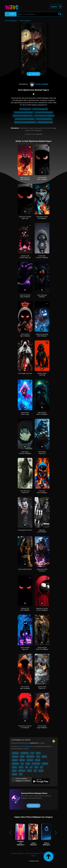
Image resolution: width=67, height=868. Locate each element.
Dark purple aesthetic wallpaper (25, 119)
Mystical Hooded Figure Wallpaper (25, 296)
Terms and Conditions (33, 853)
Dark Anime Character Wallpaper (42, 257)
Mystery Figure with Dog (42, 374)
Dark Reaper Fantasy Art (42, 453)
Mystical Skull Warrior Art (42, 688)
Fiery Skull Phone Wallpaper (42, 492)
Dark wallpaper (26, 21)
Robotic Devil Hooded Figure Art (25, 257)
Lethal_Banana (39, 84)
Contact (14, 853)
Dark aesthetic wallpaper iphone (23, 116)
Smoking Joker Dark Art (25, 530)
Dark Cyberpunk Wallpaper (42, 296)
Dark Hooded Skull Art (25, 569)
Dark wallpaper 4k (25, 109)
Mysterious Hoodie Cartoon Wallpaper (42, 609)
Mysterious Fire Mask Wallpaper (25, 178)
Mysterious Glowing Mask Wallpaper (42, 335)
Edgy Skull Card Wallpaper (42, 531)
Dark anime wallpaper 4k (40, 109)
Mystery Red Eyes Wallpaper (25, 609)
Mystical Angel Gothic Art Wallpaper (42, 648)
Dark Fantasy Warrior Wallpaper (42, 413)
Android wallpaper (26, 746)
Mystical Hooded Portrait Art (42, 570)
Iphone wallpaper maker (45, 122)
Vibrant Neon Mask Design (25, 413)
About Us (21, 853)
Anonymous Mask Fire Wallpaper (42, 217)
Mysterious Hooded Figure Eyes (25, 217)
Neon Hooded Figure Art (25, 648)
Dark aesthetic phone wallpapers (44, 116)
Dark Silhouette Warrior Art (25, 492)
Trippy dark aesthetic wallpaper (24, 112)
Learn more (33, 806)
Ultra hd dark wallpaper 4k (44, 119)
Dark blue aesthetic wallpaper (44, 112)
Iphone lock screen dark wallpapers (25, 122)
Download (34, 74)
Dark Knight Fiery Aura (25, 373)
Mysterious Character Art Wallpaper (25, 727)
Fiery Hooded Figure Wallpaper (25, 688)
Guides (34, 856)
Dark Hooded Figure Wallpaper (42, 178)
